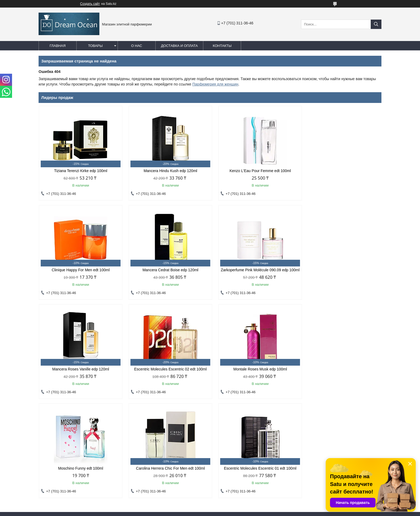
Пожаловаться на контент (234, 511)
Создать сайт (90, 4)
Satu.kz (233, 506)
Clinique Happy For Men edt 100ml (341, 171)
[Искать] (376, 24)
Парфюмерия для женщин (215, 84)
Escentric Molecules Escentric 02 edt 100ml (341, 270)
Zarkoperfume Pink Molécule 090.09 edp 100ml (166, 272)
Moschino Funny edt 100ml (166, 373)
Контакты (222, 46)
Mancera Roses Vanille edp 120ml (254, 270)
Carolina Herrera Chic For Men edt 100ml (254, 373)
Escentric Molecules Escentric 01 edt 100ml (341, 373)
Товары (95, 46)
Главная (58, 46)
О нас (137, 46)
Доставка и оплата (179, 46)
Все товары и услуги (358, 410)
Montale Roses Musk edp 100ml (79, 373)
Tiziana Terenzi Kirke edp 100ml (79, 171)
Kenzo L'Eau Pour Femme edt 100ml (254, 171)
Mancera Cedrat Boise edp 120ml (79, 270)
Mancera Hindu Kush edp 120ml (166, 171)
